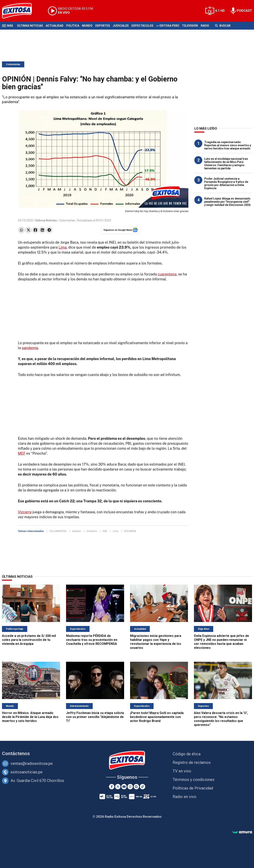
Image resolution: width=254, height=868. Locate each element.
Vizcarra (25, 512)
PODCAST (244, 11)
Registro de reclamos (192, 762)
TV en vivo (182, 771)
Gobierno (92, 531)
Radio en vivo (184, 797)
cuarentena (167, 274)
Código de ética (187, 754)
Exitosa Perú (169, 26)
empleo (77, 531)
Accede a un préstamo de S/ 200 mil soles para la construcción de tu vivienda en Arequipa (29, 640)
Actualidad (55, 26)
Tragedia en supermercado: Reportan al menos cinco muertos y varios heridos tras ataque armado (228, 145)
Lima (62, 247)
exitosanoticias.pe (27, 772)
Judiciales (121, 26)
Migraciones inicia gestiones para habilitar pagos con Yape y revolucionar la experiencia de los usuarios (156, 642)
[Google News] (136, 787)
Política (73, 26)
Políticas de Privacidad (193, 788)
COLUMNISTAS (58, 531)
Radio (205, 26)
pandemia (30, 348)
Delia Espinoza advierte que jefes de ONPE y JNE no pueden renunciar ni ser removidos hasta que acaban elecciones (221, 642)
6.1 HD (220, 11)
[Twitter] (118, 787)
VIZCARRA (130, 531)
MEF (22, 453)
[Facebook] (112, 787)
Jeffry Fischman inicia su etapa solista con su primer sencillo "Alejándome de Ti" (95, 717)
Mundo (87, 26)
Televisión (190, 26)
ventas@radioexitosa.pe (32, 763)
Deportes (103, 26)
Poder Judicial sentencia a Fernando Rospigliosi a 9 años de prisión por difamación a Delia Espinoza (226, 183)
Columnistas (13, 64)
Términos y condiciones (194, 780)
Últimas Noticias (30, 26)
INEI (105, 531)
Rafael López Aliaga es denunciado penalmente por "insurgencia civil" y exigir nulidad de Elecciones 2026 (227, 202)
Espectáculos (142, 26)
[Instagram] (130, 787)
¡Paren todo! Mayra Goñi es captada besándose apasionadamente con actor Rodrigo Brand (157, 717)
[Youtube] (124, 787)
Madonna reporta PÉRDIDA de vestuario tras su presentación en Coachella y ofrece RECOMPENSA (92, 640)
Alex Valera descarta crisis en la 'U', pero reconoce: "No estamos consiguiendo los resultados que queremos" (221, 719)
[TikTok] (143, 787)
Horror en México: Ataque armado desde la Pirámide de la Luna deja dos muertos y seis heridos (30, 717)
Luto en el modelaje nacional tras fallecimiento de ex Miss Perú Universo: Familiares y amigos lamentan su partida (226, 164)
